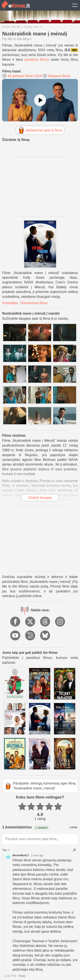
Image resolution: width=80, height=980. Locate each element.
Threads (45, 622)
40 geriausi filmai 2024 (25, 76)
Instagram (60, 622)
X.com (31, 622)
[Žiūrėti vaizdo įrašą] (40, 100)
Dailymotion (31, 636)
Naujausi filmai (59, 76)
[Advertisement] (40, 187)
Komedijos (10, 303)
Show (75, 5)
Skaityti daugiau (40, 498)
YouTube (16, 636)
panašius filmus (37, 60)
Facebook (16, 622)
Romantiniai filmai (34, 303)
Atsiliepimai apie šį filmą (44, 130)
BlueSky (45, 636)
